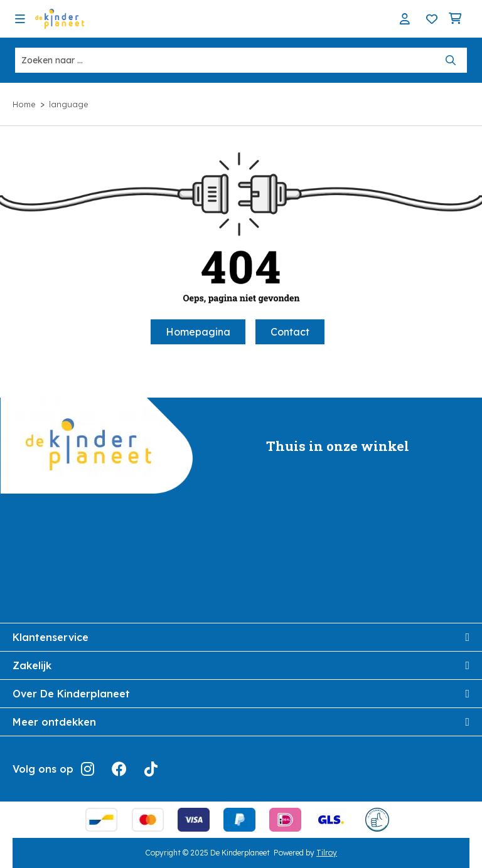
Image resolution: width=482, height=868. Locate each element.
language (69, 104)
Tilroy (327, 853)
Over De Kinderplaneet (241, 694)
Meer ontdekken (241, 722)
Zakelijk (241, 665)
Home (24, 104)
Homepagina (198, 332)
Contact (290, 332)
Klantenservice (241, 637)
